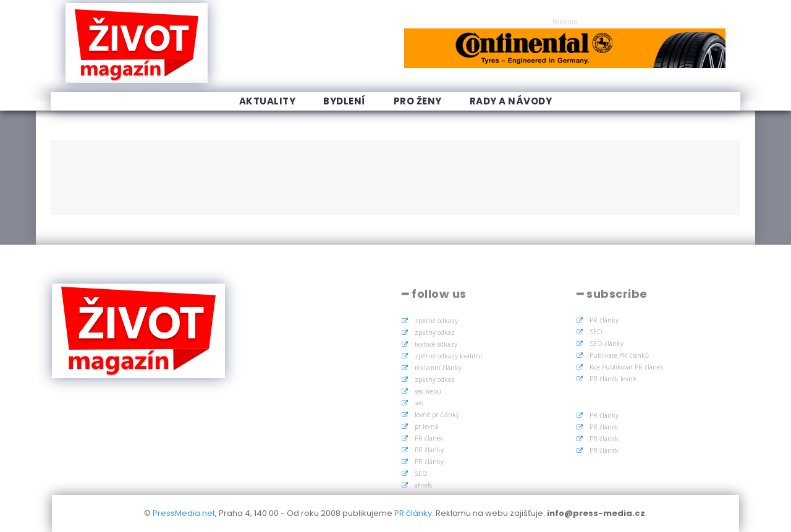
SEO (421, 473)
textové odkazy (436, 344)
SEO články (607, 344)
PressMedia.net (184, 513)
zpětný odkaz (435, 332)
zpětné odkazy (436, 321)
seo (419, 403)
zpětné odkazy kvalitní (448, 356)
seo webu (428, 391)
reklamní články (438, 368)
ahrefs (423, 485)
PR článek (429, 438)
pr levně (427, 426)
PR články (429, 450)
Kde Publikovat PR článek (627, 367)
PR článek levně (613, 379)
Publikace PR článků (619, 355)
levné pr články (437, 415)
